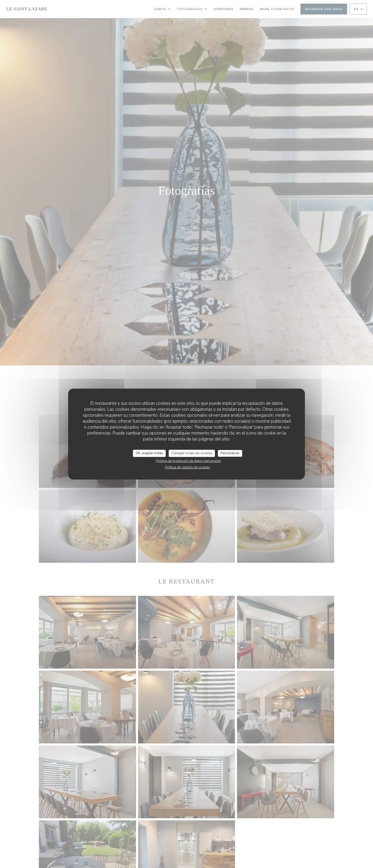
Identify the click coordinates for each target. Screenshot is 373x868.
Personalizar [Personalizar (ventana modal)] (230, 453)
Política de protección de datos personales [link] (188, 461)
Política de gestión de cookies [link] (188, 467)
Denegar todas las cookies (192, 453)
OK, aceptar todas (149, 453)
